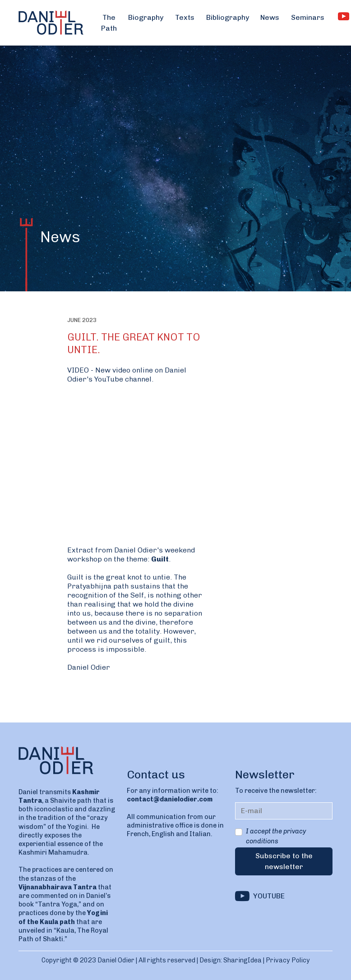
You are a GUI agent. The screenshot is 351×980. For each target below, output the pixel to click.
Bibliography (228, 17)
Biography (146, 17)
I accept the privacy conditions (276, 836)
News (270, 17)
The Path (109, 23)
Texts (185, 17)
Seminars (308, 17)
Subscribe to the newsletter (284, 861)
